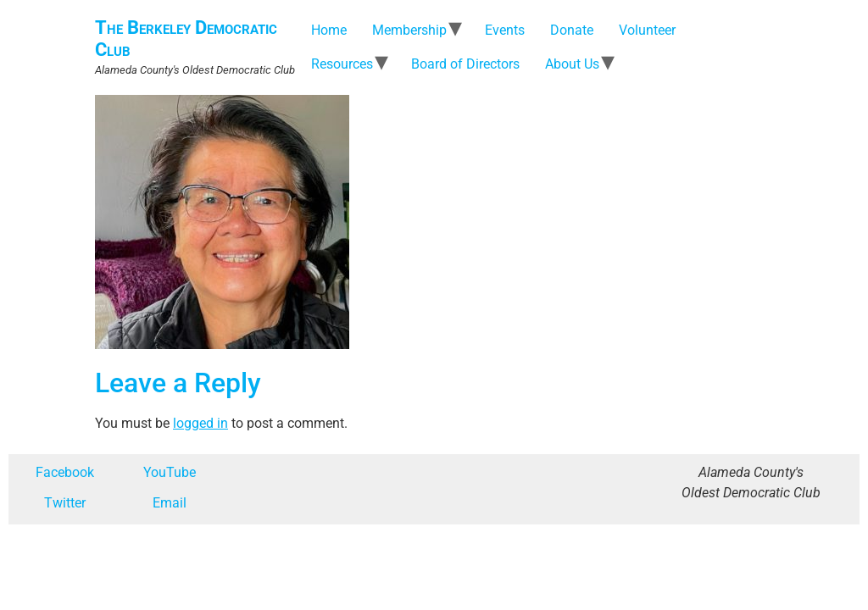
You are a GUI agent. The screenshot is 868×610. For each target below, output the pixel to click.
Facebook (65, 472)
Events (505, 30)
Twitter (65, 503)
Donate (572, 30)
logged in (200, 423)
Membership (409, 30)
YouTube (170, 472)
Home (329, 30)
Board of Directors (465, 64)
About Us (572, 64)
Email (170, 503)
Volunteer (647, 30)
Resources (342, 64)
